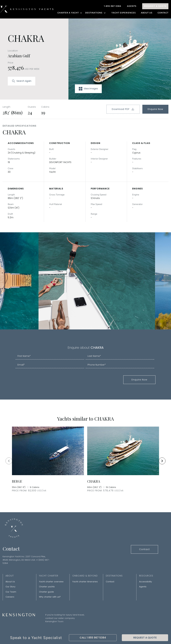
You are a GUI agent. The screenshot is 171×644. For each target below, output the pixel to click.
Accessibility (146, 582)
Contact (163, 13)
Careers (10, 597)
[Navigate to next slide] (162, 461)
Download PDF (123, 109)
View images (88, 89)
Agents (132, 6)
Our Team (11, 592)
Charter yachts (47, 587)
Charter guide (46, 592)
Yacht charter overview (51, 582)
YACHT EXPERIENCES (124, 13)
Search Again (22, 81)
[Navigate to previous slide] (9, 461)
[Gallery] (85, 461)
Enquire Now (155, 109)
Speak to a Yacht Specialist (36, 638)
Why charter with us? (50, 597)
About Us (147, 13)
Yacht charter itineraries (85, 582)
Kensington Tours (54, 621)
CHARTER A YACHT (70, 13)
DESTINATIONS (96, 13)
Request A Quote (155, 6)
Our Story (10, 587)
